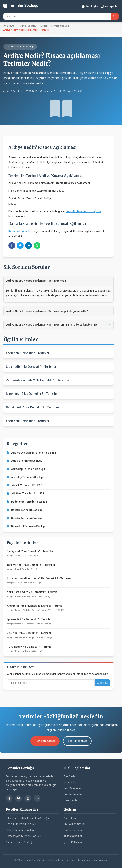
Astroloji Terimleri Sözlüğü (25, 477)
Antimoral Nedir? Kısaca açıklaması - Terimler (35, 606)
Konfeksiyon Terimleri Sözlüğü (23, 836)
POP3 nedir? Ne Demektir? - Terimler (30, 647)
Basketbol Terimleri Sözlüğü (26, 526)
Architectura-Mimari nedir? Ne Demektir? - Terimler (39, 578)
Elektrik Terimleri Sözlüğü (21, 830)
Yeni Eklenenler (77, 741)
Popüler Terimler (73, 794)
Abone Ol (102, 683)
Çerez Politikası (73, 842)
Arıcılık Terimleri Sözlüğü (24, 461)
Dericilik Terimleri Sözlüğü (55, 26)
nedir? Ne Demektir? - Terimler (28, 353)
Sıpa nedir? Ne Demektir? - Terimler (31, 367)
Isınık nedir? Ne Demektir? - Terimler (32, 394)
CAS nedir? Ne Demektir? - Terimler (29, 633)
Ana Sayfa (90, 6)
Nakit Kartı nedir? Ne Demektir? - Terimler (33, 592)
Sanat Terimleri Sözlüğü (20, 842)
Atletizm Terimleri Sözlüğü (25, 493)
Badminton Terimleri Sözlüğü (27, 502)
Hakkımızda (70, 800)
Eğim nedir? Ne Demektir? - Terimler (29, 619)
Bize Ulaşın (70, 818)
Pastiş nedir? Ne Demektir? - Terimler (30, 551)
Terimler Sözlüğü (27, 26)
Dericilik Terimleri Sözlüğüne (83, 211)
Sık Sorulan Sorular (74, 824)
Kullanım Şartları (73, 836)
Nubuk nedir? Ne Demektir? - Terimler (33, 408)
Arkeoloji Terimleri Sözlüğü (26, 469)
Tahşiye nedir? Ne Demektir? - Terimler (31, 565)
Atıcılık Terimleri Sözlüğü (24, 485)
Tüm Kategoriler (45, 741)
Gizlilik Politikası (73, 830)
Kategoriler (110, 6)
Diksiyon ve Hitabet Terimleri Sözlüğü (27, 818)
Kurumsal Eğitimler (20, 231)
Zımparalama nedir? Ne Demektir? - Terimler (38, 380)
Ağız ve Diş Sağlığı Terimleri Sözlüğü (31, 453)
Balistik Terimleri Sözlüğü (25, 510)
